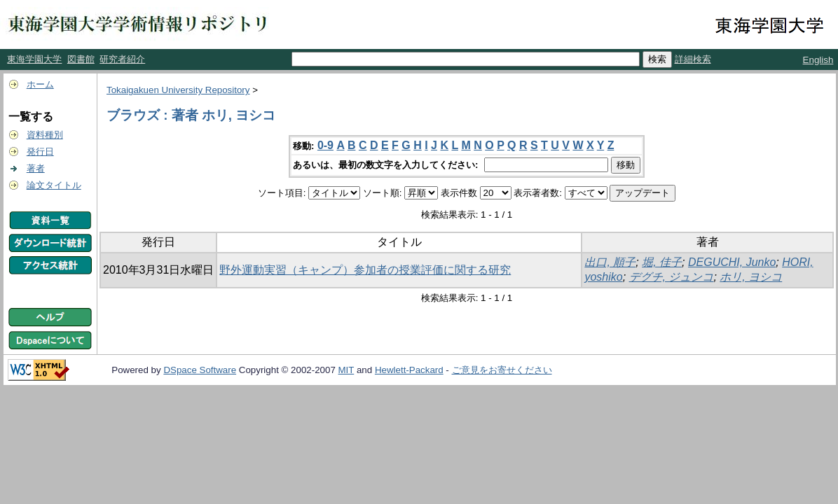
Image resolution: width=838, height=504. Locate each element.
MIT (346, 370)
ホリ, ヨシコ (751, 277)
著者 (36, 168)
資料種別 (45, 135)
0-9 (325, 145)
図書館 (81, 59)
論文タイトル (54, 185)
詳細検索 (693, 59)
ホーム (40, 84)
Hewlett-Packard (409, 370)
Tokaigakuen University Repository (178, 90)
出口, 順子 (610, 262)
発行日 (40, 152)
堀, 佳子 (662, 262)
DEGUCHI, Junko (732, 262)
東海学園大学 (34, 59)
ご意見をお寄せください (502, 370)
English (818, 60)
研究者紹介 (122, 59)
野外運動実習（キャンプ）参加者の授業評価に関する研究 (365, 270)
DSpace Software (200, 370)
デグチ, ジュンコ (672, 277)
